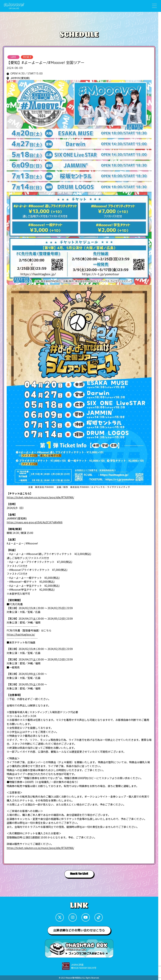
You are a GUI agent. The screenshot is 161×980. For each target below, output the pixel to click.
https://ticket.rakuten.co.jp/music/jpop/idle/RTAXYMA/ (40, 497)
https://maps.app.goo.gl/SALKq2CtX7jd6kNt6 (35, 522)
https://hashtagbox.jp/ (21, 634)
